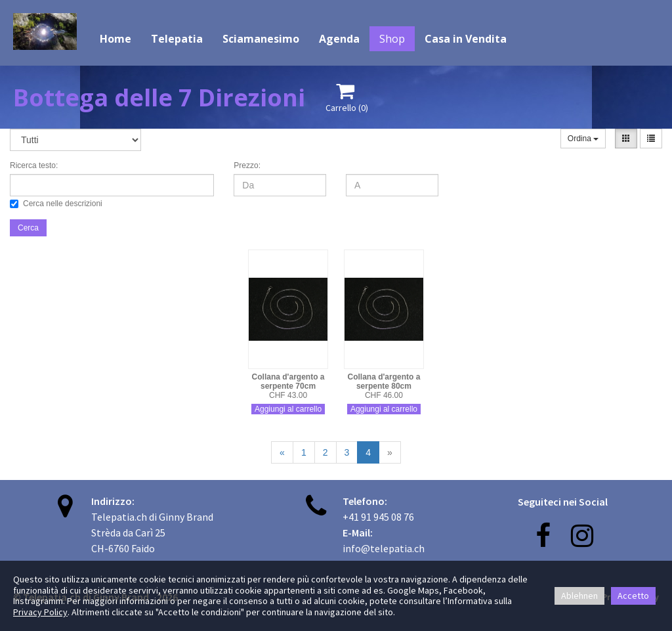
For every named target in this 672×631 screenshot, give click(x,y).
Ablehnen (579, 596)
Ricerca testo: (34, 165)
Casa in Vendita (466, 39)
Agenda (339, 39)
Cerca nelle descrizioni (56, 204)
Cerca (28, 228)
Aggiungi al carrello (288, 409)
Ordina (583, 139)
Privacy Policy (40, 612)
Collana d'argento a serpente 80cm (384, 381)
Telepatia (177, 39)
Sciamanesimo (261, 39)
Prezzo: (247, 165)
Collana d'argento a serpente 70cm (288, 381)
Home (115, 39)
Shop (392, 39)
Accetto (633, 596)
